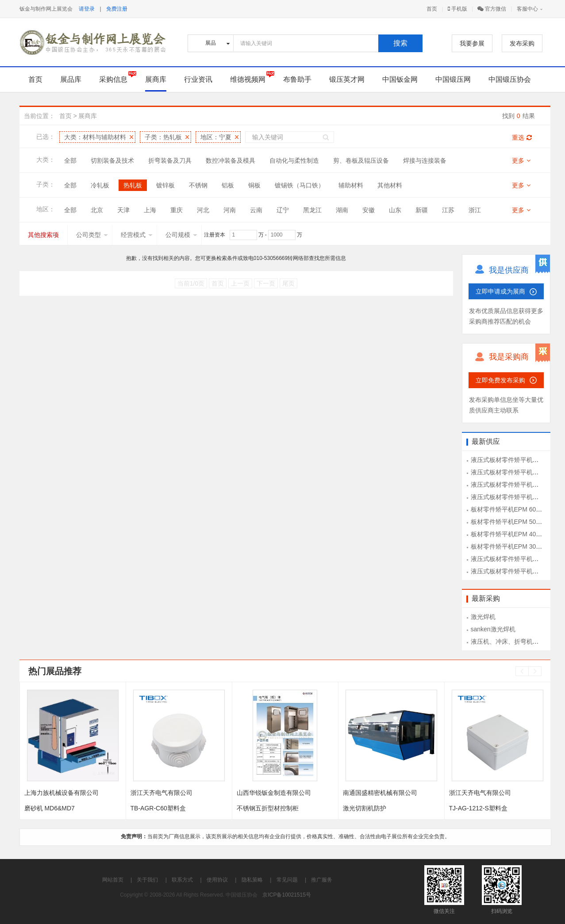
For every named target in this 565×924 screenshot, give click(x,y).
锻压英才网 (347, 79)
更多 (521, 160)
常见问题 (287, 880)
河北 (203, 210)
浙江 (475, 210)
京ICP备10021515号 (286, 895)
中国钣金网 (400, 79)
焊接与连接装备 (425, 160)
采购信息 (113, 79)
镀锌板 (165, 185)
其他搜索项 (43, 235)
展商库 (156, 79)
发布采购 (522, 43)
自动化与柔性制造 (294, 160)
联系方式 (182, 880)
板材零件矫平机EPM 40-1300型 (515, 534)
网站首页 (113, 880)
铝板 (228, 185)
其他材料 (390, 185)
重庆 (177, 210)
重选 (522, 137)
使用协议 (217, 880)
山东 (395, 210)
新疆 (422, 210)
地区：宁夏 (216, 137)
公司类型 (92, 235)
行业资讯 (198, 79)
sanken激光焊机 (493, 629)
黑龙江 (312, 210)
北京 (97, 210)
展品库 (71, 79)
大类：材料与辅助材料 (95, 137)
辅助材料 (351, 185)
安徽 (369, 210)
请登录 (87, 9)
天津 (123, 210)
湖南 (342, 210)
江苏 (448, 210)
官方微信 (492, 9)
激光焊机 (483, 617)
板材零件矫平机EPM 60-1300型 (515, 509)
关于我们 (147, 880)
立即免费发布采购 (500, 380)
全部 (70, 160)
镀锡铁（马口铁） (300, 185)
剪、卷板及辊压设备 (361, 160)
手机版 (457, 9)
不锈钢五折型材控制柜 (268, 808)
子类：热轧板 (163, 137)
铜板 (254, 185)
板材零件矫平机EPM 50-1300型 (515, 522)
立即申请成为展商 (500, 291)
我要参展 (472, 43)
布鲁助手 (297, 79)
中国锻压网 (453, 79)
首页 (432, 9)
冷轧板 (100, 185)
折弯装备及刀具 (170, 160)
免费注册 (117, 9)
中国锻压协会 (510, 79)
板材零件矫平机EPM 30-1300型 (515, 546)
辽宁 (283, 210)
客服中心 (527, 9)
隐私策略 (252, 880)
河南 (230, 210)
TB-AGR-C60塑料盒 (158, 808)
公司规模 (181, 235)
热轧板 (133, 185)
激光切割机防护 (365, 808)
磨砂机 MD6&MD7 (50, 808)
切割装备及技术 (112, 160)
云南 (256, 210)
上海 (150, 210)
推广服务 (322, 880)
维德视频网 (248, 79)
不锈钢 (198, 185)
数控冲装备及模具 (231, 160)
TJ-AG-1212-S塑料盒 (478, 808)
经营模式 (137, 235)
